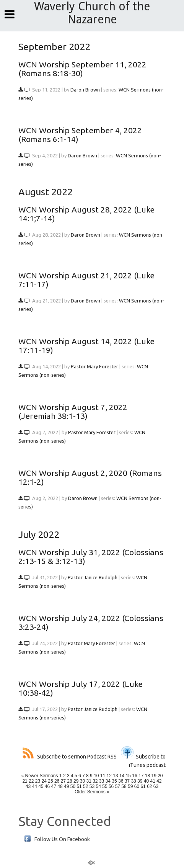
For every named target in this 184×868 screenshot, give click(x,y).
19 (154, 776)
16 (134, 776)
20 (160, 776)
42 (159, 781)
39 (140, 781)
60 (137, 786)
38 (133, 781)
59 (130, 786)
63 (156, 786)
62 (149, 786)
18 (147, 776)
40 (146, 781)
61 (143, 786)
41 (152, 781)
